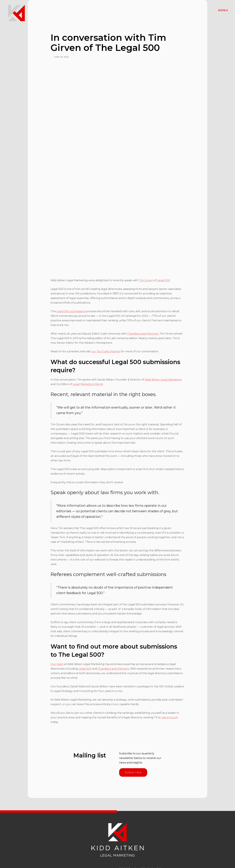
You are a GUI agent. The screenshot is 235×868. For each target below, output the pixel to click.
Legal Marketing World (88, 384)
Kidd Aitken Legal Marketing (163, 380)
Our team (57, 664)
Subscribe (133, 772)
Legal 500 (164, 280)
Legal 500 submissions (71, 311)
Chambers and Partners (143, 334)
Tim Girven (146, 280)
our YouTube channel (106, 351)
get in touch (170, 717)
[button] (223, 11)
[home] (16, 13)
